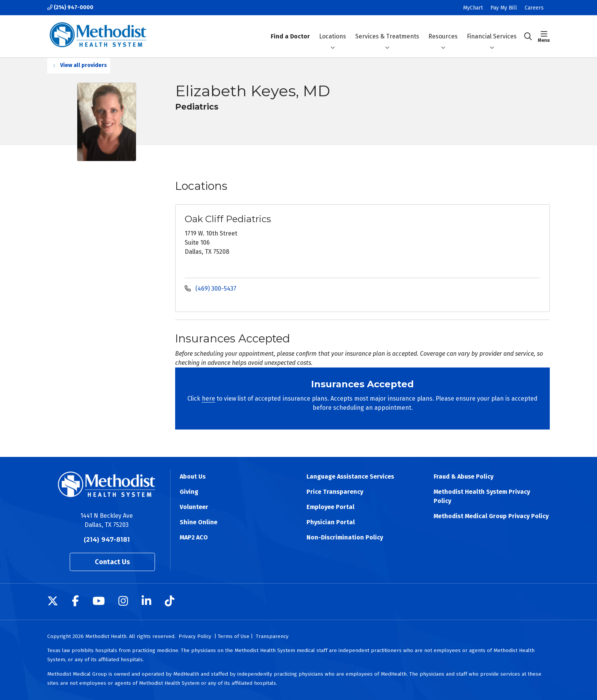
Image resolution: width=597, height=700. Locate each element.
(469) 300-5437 (211, 289)
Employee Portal (330, 507)
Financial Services (492, 30)
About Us (193, 476)
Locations (333, 30)
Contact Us (112, 562)
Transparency (272, 636)
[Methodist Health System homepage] (98, 36)
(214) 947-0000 (70, 7)
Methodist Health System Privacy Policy (482, 496)
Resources (443, 30)
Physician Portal (331, 522)
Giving (189, 492)
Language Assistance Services (350, 476)
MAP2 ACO (194, 537)
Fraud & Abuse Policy (464, 476)
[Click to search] (528, 37)
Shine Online (199, 522)
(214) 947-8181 (107, 540)
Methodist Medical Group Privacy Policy (491, 516)
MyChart (473, 8)
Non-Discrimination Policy (345, 537)
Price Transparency (335, 492)
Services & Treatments (387, 30)
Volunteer (194, 507)
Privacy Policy (195, 636)
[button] (544, 37)
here (208, 399)
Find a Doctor (290, 30)
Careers (534, 8)
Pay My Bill (504, 8)
